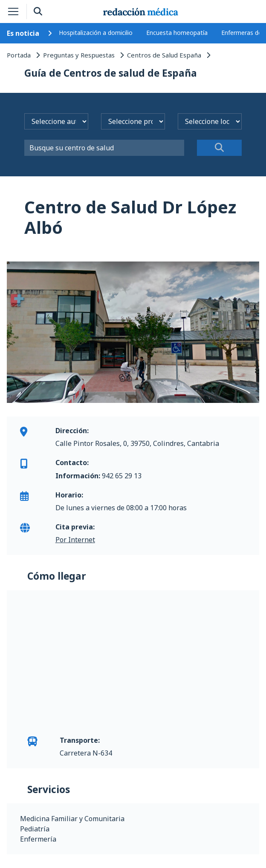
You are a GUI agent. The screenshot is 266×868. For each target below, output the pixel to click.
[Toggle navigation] (13, 11)
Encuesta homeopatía (177, 33)
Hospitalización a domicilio (96, 33)
